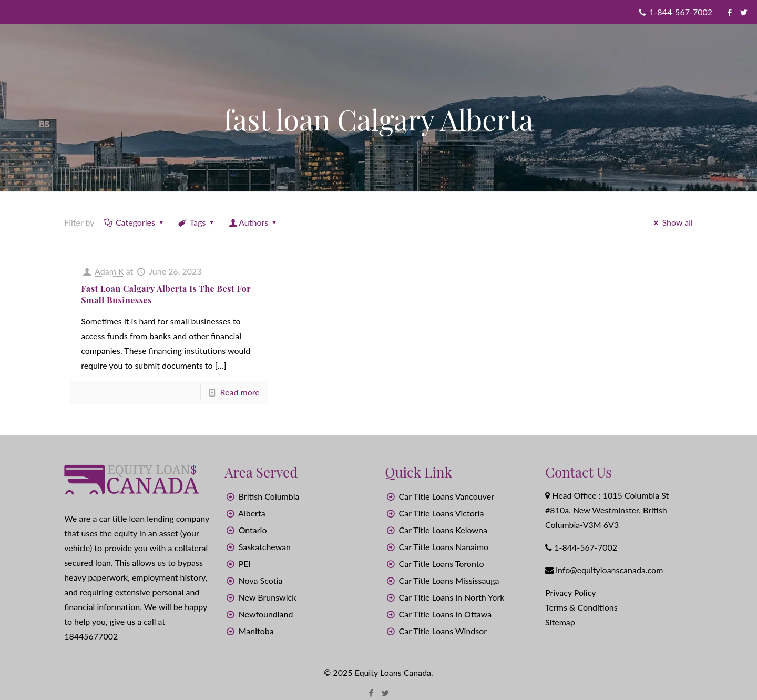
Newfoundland (266, 614)
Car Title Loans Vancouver (447, 496)
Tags (197, 222)
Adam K (109, 271)
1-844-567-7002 (681, 12)
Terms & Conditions (581, 607)
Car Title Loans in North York (452, 597)
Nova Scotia (261, 580)
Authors (254, 222)
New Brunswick (268, 597)
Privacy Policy (571, 592)
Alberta (252, 513)
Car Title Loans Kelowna (443, 530)
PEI (245, 564)
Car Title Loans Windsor (443, 631)
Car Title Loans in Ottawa (446, 614)
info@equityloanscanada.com (609, 570)
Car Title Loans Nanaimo (444, 547)
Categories (135, 222)
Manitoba (256, 631)
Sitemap (560, 622)
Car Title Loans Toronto (442, 564)
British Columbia (269, 496)
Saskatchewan (265, 547)
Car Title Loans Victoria (442, 513)
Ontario (253, 530)
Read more (240, 392)
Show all (672, 222)
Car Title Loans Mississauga (449, 580)
